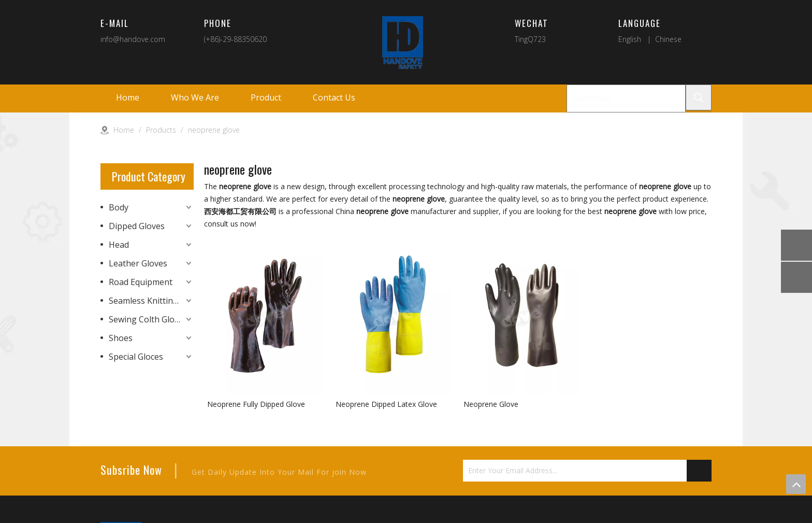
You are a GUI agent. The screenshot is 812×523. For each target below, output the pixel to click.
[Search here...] (626, 98)
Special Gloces (136, 357)
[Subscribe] (699, 471)
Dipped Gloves (137, 226)
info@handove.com (133, 39)
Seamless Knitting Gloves (151, 301)
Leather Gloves (138, 263)
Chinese (668, 39)
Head (119, 245)
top (796, 484)
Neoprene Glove (491, 404)
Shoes (121, 338)
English (630, 39)
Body (119, 207)
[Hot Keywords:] (699, 97)
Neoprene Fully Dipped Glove (256, 404)
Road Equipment (141, 282)
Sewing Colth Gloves (148, 319)
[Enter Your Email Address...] (575, 471)
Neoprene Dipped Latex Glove (386, 404)
